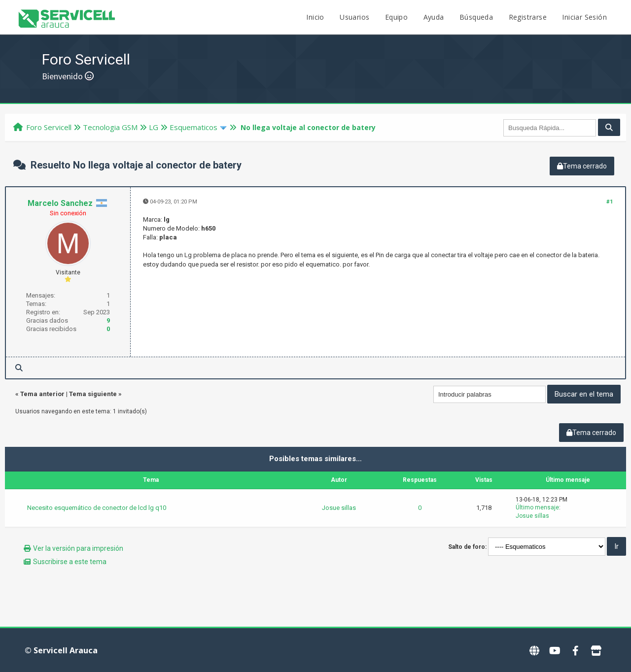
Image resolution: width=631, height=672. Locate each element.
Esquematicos (193, 127)
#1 (610, 202)
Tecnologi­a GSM (110, 127)
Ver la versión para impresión (78, 548)
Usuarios (354, 17)
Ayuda (434, 17)
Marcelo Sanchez (60, 203)
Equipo (396, 17)
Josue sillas (339, 508)
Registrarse (528, 17)
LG (154, 127)
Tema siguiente (93, 394)
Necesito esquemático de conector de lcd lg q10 (97, 508)
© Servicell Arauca (61, 650)
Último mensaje (537, 507)
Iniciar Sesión (584, 17)
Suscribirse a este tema (70, 562)
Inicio (315, 17)
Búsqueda (476, 17)
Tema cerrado (582, 166)
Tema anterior (42, 394)
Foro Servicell (49, 127)
